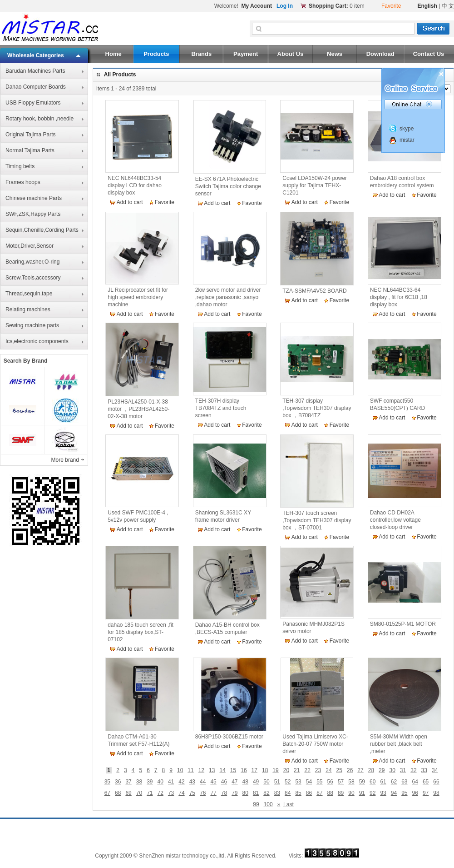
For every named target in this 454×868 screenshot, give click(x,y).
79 (234, 793)
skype (407, 129)
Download (380, 54)
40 (160, 782)
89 (341, 793)
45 (213, 782)
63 (404, 782)
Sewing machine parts (32, 325)
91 (362, 793)
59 (362, 782)
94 (394, 793)
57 (341, 782)
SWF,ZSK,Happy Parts (33, 214)
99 (256, 804)
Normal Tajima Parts (30, 150)
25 (339, 770)
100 (268, 804)
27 (360, 770)
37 (128, 782)
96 (415, 793)
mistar (407, 140)
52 (288, 782)
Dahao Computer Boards (36, 87)
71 (150, 793)
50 (266, 782)
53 (298, 782)
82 (266, 793)
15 (233, 770)
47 (234, 782)
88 (330, 793)
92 (373, 793)
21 (297, 770)
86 (309, 793)
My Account (257, 6)
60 (373, 782)
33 (424, 770)
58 (351, 782)
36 (118, 782)
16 (244, 770)
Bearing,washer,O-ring (32, 262)
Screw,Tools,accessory (33, 278)
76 (203, 793)
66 (436, 782)
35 (107, 782)
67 (107, 793)
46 (224, 782)
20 (286, 770)
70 (139, 793)
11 (190, 770)
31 (403, 770)
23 (318, 770)
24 (328, 770)
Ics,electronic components (37, 341)
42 (181, 782)
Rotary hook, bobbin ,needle (39, 119)
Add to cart (130, 202)
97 (426, 793)
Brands (201, 54)
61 (383, 782)
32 (413, 770)
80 (245, 793)
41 (171, 782)
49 (256, 782)
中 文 (448, 6)
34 (435, 770)
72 (160, 793)
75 (192, 793)
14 (222, 770)
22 (307, 770)
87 (319, 793)
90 (351, 793)
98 (436, 793)
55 (319, 782)
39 (150, 782)
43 (192, 782)
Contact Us (429, 54)
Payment (246, 54)
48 (245, 782)
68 (118, 793)
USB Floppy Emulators (33, 103)
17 (254, 770)
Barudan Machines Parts (35, 71)
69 (128, 793)
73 (171, 793)
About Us (291, 54)
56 (330, 782)
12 (201, 770)
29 (382, 770)
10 (180, 770)
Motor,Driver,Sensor (30, 246)
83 (277, 793)
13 (212, 770)
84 (288, 793)
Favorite (165, 202)
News (335, 54)
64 (415, 782)
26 (350, 770)
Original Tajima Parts (30, 135)
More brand (66, 460)
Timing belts (20, 166)
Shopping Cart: (328, 6)
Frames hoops (23, 182)
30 (392, 770)
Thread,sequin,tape (29, 294)
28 (371, 770)
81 (256, 793)
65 (426, 782)
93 (383, 793)
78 (224, 793)
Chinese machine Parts (34, 198)
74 (181, 793)
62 (394, 782)
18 (265, 770)
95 (404, 793)
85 (298, 793)
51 (277, 782)
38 (139, 782)
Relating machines (28, 309)
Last (289, 804)
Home (113, 54)
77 (213, 793)
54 (309, 782)
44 (203, 782)
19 (275, 770)
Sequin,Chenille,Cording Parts (42, 230)
